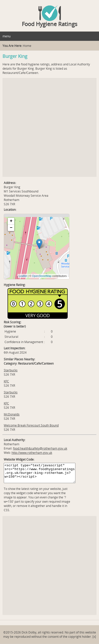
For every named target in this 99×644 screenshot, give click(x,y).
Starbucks (11, 370)
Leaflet (23, 276)
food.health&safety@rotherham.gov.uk (40, 448)
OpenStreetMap (42, 276)
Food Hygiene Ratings (50, 24)
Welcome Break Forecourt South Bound (31, 425)
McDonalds (12, 414)
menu (7, 36)
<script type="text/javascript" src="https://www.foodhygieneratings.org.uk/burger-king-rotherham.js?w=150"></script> (40, 473)
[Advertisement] (49, 127)
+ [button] (11, 221)
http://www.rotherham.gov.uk (32, 453)
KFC (6, 381)
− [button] (11, 228)
